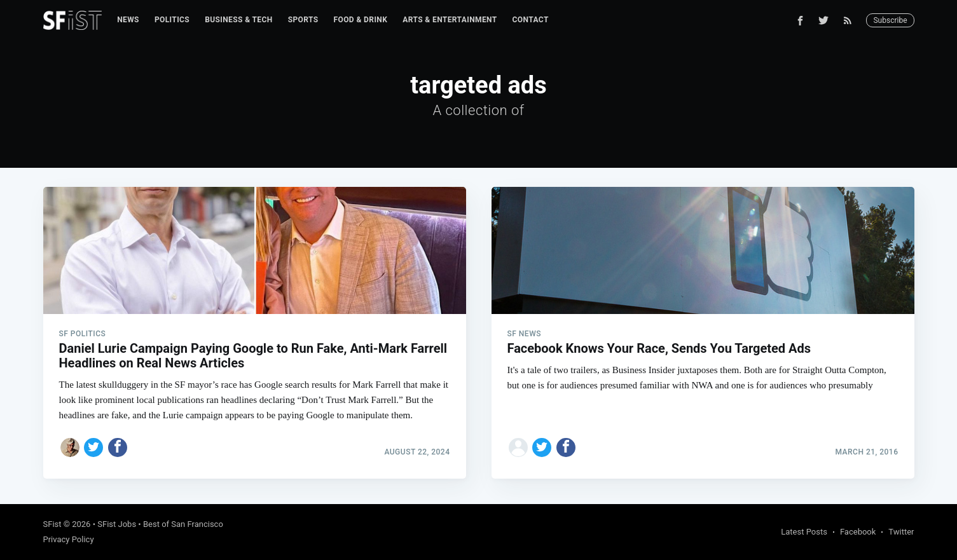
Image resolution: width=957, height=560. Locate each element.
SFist (52, 524)
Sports (303, 20)
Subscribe (890, 20)
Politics (172, 20)
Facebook (858, 532)
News (128, 20)
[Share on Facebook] (118, 447)
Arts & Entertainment (450, 20)
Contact (531, 20)
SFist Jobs (117, 524)
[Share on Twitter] (93, 447)
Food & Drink (361, 20)
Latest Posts (804, 532)
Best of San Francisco (183, 524)
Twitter (901, 532)
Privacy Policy (69, 539)
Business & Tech (239, 20)
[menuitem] (128, 20)
